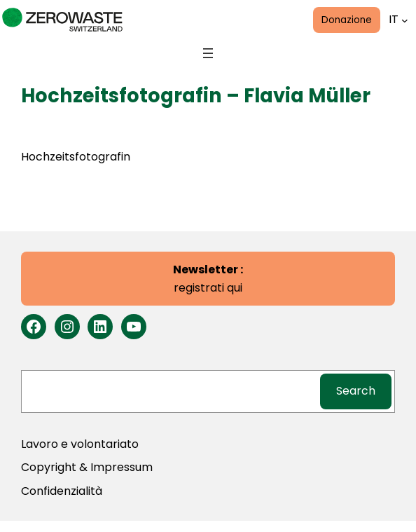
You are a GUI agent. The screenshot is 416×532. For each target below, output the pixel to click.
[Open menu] (208, 53)
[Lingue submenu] (405, 20)
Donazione (347, 20)
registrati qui (208, 279)
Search (356, 391)
